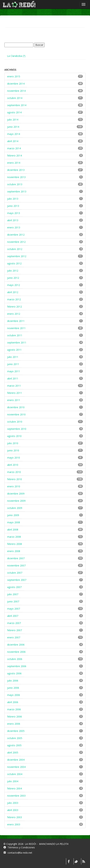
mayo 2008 (14, 522)
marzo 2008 (14, 537)
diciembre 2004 (16, 760)
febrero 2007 (15, 630)
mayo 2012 (14, 285)
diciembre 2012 (16, 235)
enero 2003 (14, 824)
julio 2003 (13, 803)
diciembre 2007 (16, 558)
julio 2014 (13, 120)
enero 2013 (14, 227)
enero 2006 (14, 724)
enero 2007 (14, 637)
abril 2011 (13, 378)
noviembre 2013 (16, 177)
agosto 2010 (14, 436)
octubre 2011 (15, 335)
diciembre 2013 (16, 170)
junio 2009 (13, 515)
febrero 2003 (15, 817)
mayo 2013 (14, 213)
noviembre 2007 (16, 565)
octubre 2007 (15, 573)
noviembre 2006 (16, 652)
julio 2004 (13, 781)
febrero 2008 (15, 544)
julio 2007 (13, 594)
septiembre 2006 (17, 666)
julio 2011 (13, 357)
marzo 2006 (14, 709)
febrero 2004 (15, 788)
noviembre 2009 (16, 501)
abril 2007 (13, 616)
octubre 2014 (15, 98)
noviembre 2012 (16, 242)
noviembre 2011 (16, 328)
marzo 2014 (14, 148)
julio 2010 (13, 443)
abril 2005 (13, 752)
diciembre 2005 (16, 731)
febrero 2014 (15, 156)
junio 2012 (13, 278)
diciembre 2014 (16, 84)
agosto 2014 (14, 112)
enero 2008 (14, 551)
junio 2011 (13, 364)
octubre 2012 (15, 249)
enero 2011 (14, 400)
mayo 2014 (14, 134)
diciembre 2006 (16, 645)
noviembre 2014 (16, 91)
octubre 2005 (15, 738)
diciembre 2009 (16, 494)
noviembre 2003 (16, 796)
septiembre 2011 (17, 343)
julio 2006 (13, 681)
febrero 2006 (15, 717)
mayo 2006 (14, 695)
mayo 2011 (14, 371)
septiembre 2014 (17, 105)
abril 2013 (13, 220)
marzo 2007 (14, 623)
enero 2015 (14, 76)
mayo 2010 (14, 458)
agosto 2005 (14, 745)
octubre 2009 (15, 508)
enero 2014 (14, 163)
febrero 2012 (15, 307)
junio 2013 (13, 206)
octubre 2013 (15, 184)
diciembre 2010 (16, 407)
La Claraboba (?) (16, 56)
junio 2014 (13, 127)
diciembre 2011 (16, 321)
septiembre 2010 (17, 429)
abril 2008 (13, 530)
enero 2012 (14, 314)
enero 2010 (14, 486)
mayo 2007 (14, 609)
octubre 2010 (15, 422)
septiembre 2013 (17, 191)
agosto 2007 (14, 587)
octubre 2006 (15, 659)
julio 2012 (13, 271)
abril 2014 (13, 141)
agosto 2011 (14, 350)
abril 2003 (13, 810)
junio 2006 (13, 688)
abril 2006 (13, 702)
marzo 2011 (14, 386)
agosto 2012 (14, 263)
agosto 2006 (14, 673)
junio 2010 (13, 450)
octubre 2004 (15, 774)
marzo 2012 (14, 299)
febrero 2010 (15, 479)
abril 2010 (13, 465)
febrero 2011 (15, 393)
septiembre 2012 (17, 256)
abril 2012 (13, 292)
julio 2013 (13, 199)
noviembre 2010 (16, 414)
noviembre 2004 (16, 767)
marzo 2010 (14, 472)
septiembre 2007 (17, 580)
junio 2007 (13, 601)
